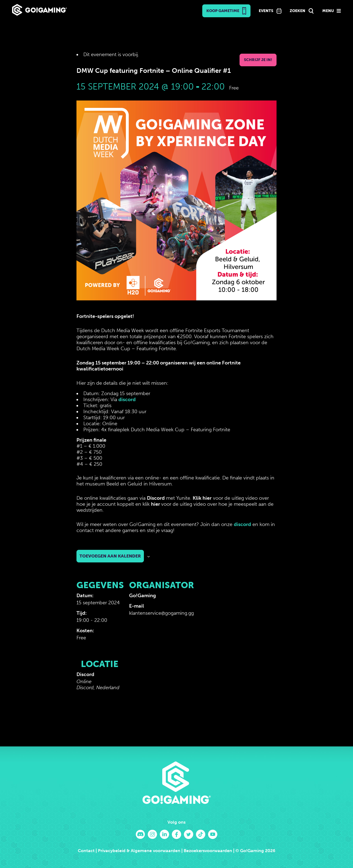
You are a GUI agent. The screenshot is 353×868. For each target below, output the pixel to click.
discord (127, 399)
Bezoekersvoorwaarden (208, 851)
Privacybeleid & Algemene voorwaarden (139, 851)
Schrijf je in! (258, 60)
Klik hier (202, 498)
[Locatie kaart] (158, 688)
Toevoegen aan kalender (110, 556)
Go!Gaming (143, 596)
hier (156, 504)
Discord (156, 498)
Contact (86, 851)
